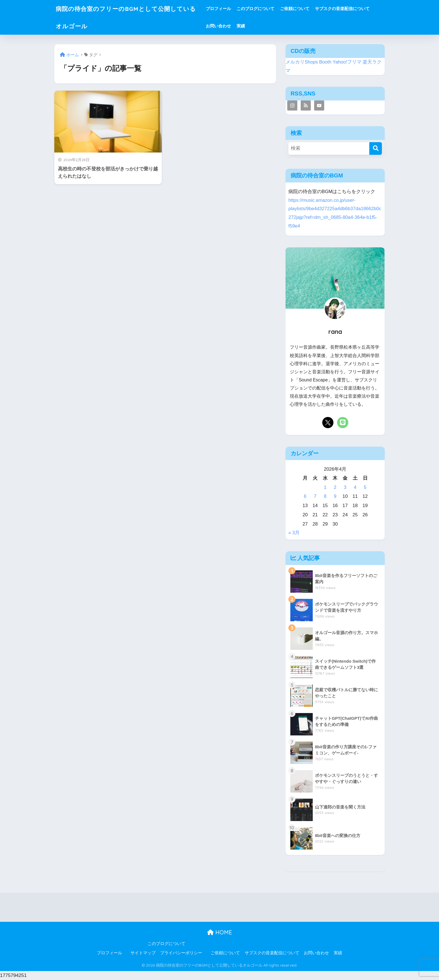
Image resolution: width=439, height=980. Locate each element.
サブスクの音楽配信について (349, 9)
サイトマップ (143, 953)
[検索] (376, 148)
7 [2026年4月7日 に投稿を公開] (315, 496)
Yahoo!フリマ (347, 62)
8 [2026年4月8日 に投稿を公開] (325, 496)
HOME (220, 932)
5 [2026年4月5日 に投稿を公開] (365, 487)
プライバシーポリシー (181, 953)
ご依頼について (302, 9)
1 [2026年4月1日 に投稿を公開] (325, 487)
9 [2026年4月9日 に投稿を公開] (335, 496)
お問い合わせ (225, 26)
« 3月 (294, 533)
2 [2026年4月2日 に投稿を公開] (335, 487)
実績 (248, 26)
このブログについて (262, 9)
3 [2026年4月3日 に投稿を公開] (345, 487)
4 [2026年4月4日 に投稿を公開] (355, 487)
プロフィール (225, 9)
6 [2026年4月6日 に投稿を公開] (305, 496)
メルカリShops (302, 62)
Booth (325, 62)
